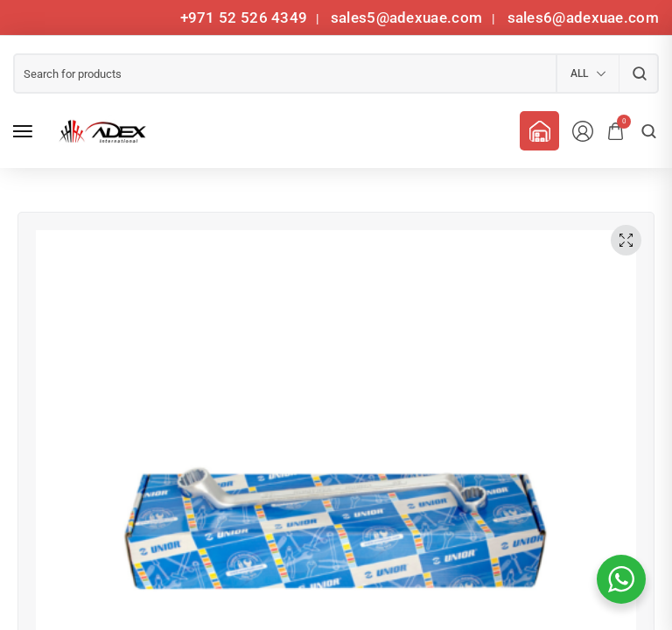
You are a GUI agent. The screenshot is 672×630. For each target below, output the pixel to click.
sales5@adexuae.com (409, 17)
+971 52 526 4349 (244, 17)
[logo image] (100, 131)
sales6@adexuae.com (581, 17)
